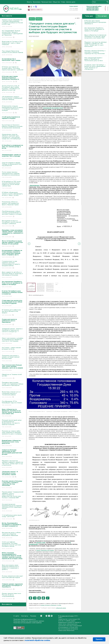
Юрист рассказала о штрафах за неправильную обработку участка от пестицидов (13, 341)
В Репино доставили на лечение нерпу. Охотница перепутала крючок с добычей (13, 70)
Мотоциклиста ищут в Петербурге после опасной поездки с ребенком (13, 223)
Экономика (37, 2)
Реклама (33, 616)
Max (52, 616)
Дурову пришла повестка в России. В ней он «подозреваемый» (13, 596)
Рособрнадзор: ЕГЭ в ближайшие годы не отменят (13, 403)
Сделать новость (36, 10)
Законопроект (35, 186)
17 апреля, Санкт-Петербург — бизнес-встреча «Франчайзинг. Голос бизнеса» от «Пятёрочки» (95, 67)
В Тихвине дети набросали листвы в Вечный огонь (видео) (13, 313)
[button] (30, 598)
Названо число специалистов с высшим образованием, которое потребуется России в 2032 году (13, 23)
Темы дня (89, 16)
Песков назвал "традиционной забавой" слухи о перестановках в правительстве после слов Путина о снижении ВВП (13, 496)
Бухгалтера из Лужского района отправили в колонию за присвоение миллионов (13, 128)
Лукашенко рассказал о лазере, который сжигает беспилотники (13, 358)
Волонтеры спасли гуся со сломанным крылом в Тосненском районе (13, 395)
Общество (56, 2)
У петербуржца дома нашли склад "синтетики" (13, 517)
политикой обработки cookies (37, 640)
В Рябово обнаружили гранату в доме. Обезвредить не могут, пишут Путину (13, 195)
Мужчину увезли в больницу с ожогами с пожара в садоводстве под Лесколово (95, 52)
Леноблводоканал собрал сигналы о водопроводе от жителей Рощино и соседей (13, 214)
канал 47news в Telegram (49, 605)
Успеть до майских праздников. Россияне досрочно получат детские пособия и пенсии (13, 545)
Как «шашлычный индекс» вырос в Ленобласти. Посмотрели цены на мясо (94, 59)
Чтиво (63, 2)
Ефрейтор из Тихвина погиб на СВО (13, 376)
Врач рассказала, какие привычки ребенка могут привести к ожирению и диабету (13, 569)
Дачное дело (71, 2)
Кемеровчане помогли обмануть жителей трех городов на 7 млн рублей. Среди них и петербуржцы (13, 138)
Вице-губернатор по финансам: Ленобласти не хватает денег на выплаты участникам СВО (95, 37)
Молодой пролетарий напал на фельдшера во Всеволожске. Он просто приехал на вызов (13, 424)
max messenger (36, 7)
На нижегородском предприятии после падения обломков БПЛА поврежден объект (13, 508)
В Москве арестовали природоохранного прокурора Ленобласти (95, 22)
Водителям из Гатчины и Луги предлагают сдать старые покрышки (13, 44)
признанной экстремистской (53, 108)
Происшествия (46, 2)
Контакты (25, 616)
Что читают (102, 16)
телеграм (34, 7)
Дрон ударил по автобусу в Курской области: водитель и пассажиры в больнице (13, 275)
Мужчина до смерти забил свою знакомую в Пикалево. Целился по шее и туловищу (13, 434)
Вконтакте (41, 616)
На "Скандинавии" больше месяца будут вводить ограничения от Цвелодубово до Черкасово (13, 34)
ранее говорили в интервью (45, 550)
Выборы (39, 19)
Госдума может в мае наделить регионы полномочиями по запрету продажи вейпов (13, 265)
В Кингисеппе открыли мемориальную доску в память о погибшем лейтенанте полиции (13, 110)
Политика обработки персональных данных (29, 621)
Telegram (49, 616)
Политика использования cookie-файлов (28, 623)
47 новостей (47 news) (67, 616)
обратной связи (61, 608)
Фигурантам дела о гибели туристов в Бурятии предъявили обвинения (13, 535)
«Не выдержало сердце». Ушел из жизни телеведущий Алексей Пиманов (13, 99)
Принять (99, 639)
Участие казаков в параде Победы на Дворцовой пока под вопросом (13, 165)
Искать (107, 2)
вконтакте (31, 7)
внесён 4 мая (41, 543)
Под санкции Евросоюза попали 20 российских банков (13, 53)
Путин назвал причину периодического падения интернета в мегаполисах (13, 175)
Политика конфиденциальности (25, 619)
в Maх (59, 605)
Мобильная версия (29, 7)
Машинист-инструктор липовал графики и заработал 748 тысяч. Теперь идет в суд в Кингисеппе (13, 464)
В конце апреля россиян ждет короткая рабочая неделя (13, 578)
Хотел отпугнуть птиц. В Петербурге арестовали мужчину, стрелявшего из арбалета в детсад (13, 89)
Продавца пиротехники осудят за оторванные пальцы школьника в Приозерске (13, 385)
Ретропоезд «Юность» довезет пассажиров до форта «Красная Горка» (13, 205)
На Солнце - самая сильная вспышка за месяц (13, 350)
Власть (29, 2)
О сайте (16, 616)
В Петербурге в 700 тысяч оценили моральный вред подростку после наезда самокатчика (13, 185)
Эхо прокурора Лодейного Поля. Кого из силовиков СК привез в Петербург (94, 29)
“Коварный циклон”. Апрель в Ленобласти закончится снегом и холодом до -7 (13, 331)
